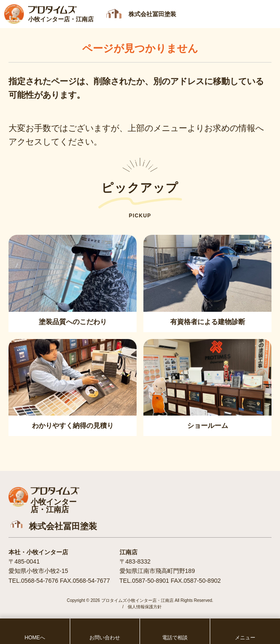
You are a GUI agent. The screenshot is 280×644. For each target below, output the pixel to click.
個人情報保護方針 (145, 607)
